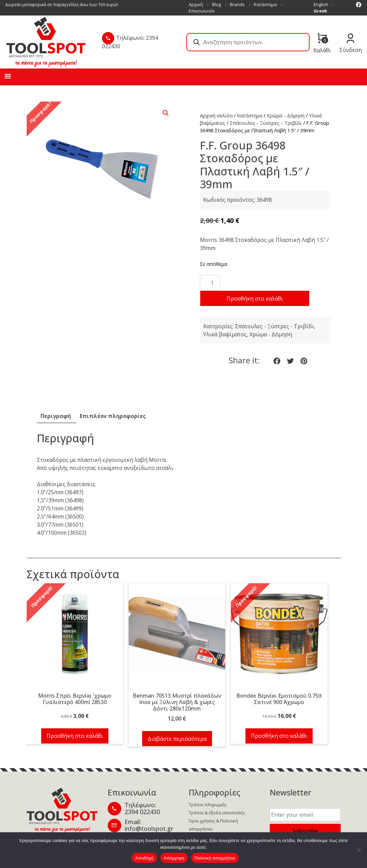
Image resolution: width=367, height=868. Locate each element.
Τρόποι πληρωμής (208, 805)
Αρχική (196, 4)
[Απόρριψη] (359, 850)
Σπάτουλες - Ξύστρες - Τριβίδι (266, 123)
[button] (166, 113)
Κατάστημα (265, 4)
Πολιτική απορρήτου (215, 858)
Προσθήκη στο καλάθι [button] (75, 736)
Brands (237, 4)
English (321, 4)
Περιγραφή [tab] (56, 416)
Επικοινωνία (202, 11)
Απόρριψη (174, 858)
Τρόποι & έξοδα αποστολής (217, 813)
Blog (216, 4)
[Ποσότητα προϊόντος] (210, 283)
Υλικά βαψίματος (225, 334)
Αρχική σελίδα (216, 115)
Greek (320, 11)
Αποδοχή (144, 858)
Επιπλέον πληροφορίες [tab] (113, 416)
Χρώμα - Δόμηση (286, 115)
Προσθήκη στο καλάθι (255, 299)
